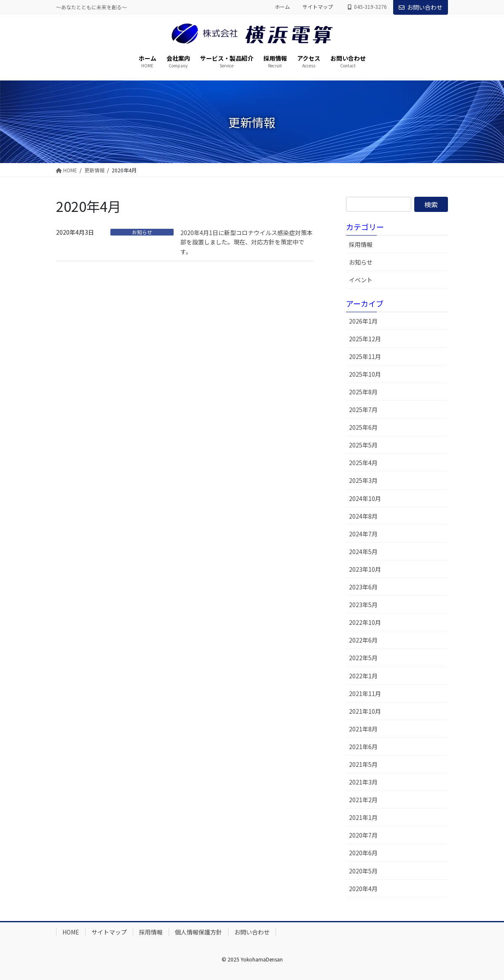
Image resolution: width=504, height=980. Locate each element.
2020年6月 (363, 853)
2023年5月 (363, 605)
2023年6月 (363, 587)
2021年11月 (365, 693)
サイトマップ (318, 7)
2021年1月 (363, 817)
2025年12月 (365, 339)
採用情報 (361, 244)
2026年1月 (363, 321)
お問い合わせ (421, 7)
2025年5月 (363, 445)
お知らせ (142, 232)
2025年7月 (363, 410)
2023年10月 (365, 569)
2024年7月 (363, 534)
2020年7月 (363, 835)
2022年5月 (363, 658)
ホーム (282, 7)
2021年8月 (363, 729)
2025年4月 (363, 463)
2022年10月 (365, 622)
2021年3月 (363, 782)
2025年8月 (363, 392)
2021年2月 (363, 800)
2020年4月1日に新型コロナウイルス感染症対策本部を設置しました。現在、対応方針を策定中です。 (247, 242)
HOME (71, 932)
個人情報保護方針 (198, 932)
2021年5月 (363, 764)
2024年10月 (365, 498)
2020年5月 (363, 871)
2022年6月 (363, 640)
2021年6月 (363, 747)
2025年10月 (365, 374)
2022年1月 (363, 676)
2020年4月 (363, 889)
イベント (361, 280)
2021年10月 (365, 711)
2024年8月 (363, 516)
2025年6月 (363, 427)
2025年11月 (365, 356)
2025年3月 (363, 480)
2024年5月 (363, 552)
